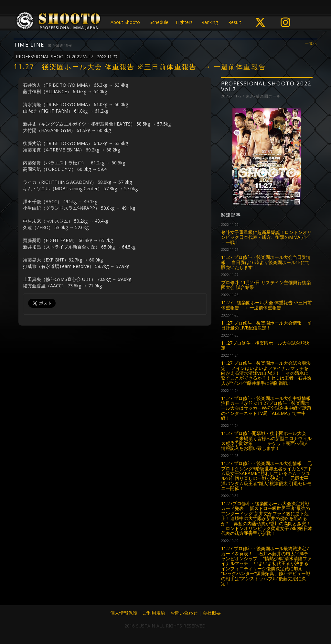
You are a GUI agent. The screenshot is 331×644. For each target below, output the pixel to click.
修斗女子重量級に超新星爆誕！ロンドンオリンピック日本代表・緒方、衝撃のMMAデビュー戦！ (266, 237)
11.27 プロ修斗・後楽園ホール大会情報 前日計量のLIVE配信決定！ (267, 325)
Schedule (159, 22)
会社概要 (212, 613)
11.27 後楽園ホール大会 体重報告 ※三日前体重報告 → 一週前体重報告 (267, 305)
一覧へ (311, 44)
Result (235, 22)
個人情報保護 (124, 613)
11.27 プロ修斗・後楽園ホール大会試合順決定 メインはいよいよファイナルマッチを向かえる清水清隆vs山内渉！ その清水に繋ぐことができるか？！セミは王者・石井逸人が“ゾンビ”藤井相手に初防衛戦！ (266, 373)
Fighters (184, 22)
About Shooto (125, 22)
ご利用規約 (154, 613)
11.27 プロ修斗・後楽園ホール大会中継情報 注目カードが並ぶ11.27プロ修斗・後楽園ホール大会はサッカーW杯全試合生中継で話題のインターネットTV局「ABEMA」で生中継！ (266, 408)
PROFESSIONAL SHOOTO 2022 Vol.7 (67, 56)
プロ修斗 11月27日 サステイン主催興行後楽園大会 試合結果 (266, 285)
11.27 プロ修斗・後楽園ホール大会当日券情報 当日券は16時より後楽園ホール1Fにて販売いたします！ (266, 262)
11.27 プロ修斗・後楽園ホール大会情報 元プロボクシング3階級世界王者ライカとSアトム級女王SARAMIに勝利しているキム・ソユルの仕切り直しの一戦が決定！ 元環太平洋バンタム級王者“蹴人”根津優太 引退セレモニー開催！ (267, 476)
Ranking (210, 22)
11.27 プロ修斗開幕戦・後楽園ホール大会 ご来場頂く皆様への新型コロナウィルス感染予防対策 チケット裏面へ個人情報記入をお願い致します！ (266, 441)
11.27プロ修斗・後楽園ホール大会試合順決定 (265, 345)
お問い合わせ (184, 613)
